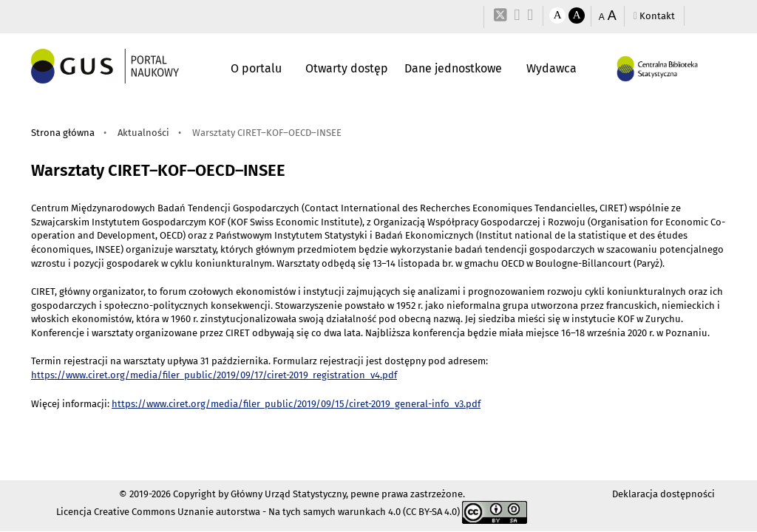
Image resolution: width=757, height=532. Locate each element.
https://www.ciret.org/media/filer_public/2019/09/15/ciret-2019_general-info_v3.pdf (296, 404)
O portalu (256, 68)
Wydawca (551, 68)
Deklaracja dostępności (663, 494)
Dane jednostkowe (453, 68)
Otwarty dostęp (347, 68)
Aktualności (143, 133)
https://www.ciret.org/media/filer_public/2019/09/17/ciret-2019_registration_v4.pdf (214, 375)
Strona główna (63, 133)
